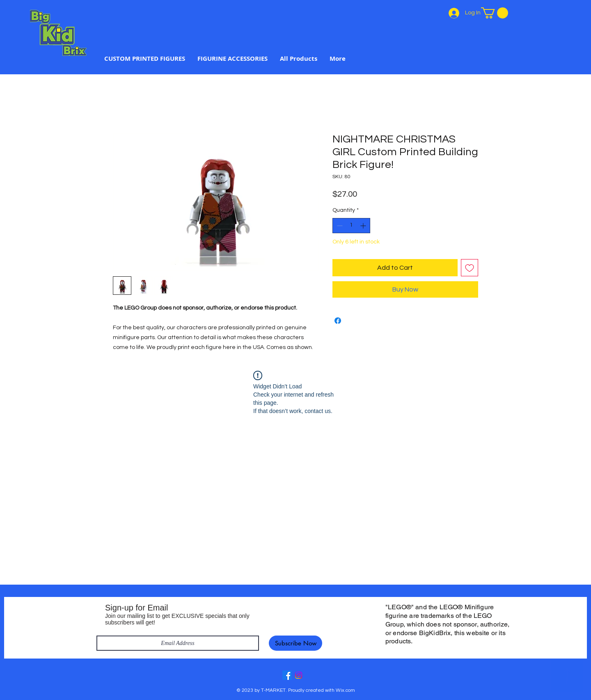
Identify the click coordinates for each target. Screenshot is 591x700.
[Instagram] (299, 675)
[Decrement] (339, 226)
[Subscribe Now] (295, 643)
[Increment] (364, 226)
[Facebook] (287, 675)
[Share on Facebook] (338, 321)
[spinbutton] (351, 226)
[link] (495, 13)
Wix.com (345, 690)
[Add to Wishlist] (470, 268)
